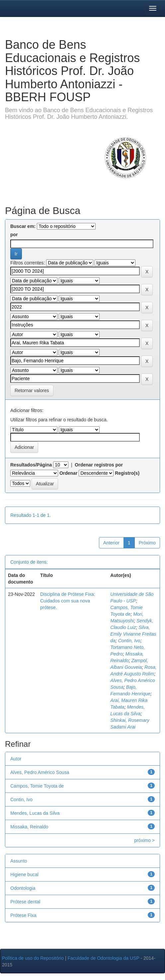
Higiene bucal (24, 875)
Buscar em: (23, 226)
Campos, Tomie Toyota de (37, 786)
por (14, 235)
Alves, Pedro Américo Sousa (40, 772)
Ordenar (68, 473)
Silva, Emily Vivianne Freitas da (133, 634)
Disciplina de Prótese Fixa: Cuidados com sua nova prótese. (68, 601)
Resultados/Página (31, 465)
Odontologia (23, 888)
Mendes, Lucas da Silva (35, 813)
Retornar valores (32, 390)
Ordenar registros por (99, 465)
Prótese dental (25, 902)
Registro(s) (127, 473)
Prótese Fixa (23, 915)
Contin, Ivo (129, 641)
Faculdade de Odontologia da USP (103, 958)
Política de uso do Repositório (33, 958)
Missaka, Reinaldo (29, 827)
